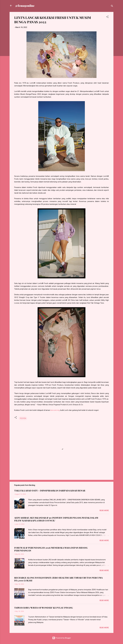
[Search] (112, 6)
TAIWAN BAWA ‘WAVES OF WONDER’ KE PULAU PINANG (44, 608)
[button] (107, 17)
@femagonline (25, 6)
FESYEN (23, 418)
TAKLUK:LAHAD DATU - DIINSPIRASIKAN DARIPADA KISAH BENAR (50, 491)
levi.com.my (55, 410)
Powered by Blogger (62, 638)
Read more (104, 511)
